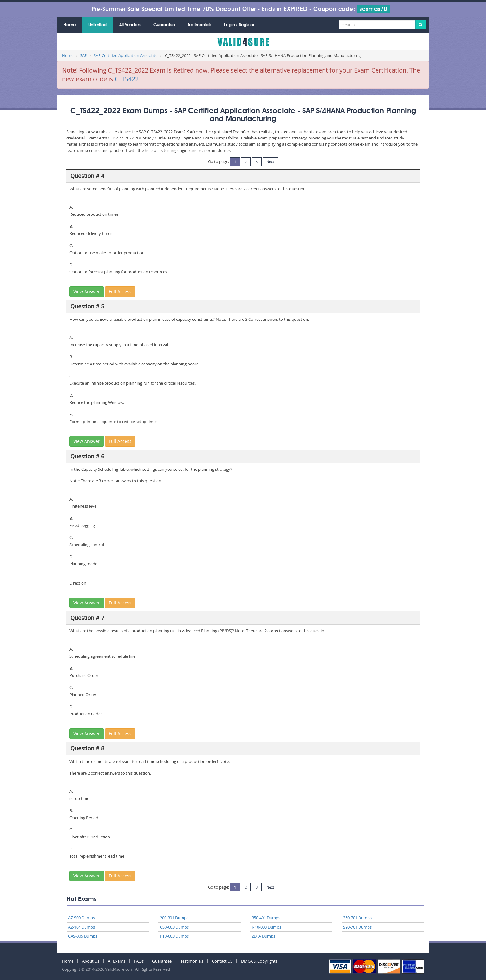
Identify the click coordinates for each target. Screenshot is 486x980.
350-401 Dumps (266, 918)
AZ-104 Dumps (82, 927)
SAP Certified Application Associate (126, 55)
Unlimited (97, 25)
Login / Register (239, 25)
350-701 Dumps (357, 918)
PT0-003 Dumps (174, 936)
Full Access (120, 291)
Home (70, 25)
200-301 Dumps (174, 918)
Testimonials (199, 25)
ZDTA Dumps (263, 936)
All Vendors (130, 25)
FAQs (139, 961)
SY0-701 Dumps (357, 927)
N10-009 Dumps (266, 927)
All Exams (117, 961)
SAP (84, 55)
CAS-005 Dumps (83, 936)
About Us (91, 961)
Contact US (222, 961)
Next (270, 162)
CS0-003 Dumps (174, 927)
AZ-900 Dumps (82, 918)
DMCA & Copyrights (259, 961)
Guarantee (164, 25)
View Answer (87, 291)
